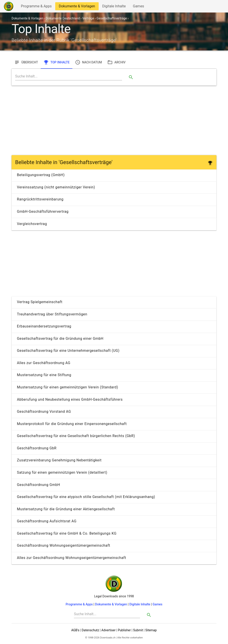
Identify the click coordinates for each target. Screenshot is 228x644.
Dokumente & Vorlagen (77, 7)
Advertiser (108, 630)
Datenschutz (90, 630)
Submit (138, 630)
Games (140, 7)
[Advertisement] (114, 120)
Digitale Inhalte (114, 7)
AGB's (75, 630)
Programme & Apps (36, 7)
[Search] (69, 76)
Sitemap (151, 630)
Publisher (124, 630)
